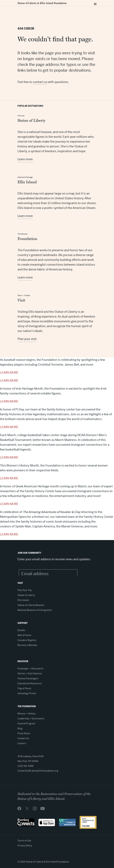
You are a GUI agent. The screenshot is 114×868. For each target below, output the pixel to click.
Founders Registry (27, 640)
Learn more (25, 159)
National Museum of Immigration (35, 610)
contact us (40, 82)
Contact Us (23, 738)
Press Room (24, 733)
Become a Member (27, 645)
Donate (21, 630)
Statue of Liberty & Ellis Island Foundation (42, 3)
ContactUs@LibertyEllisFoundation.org (38, 771)
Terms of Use (24, 841)
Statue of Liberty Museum (31, 605)
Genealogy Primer (27, 693)
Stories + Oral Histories (30, 674)
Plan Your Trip (25, 590)
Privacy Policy (25, 846)
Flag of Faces (24, 688)
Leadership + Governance (31, 719)
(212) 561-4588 (26, 766)
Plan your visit (27, 339)
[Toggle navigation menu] (95, 3)
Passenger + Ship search (30, 669)
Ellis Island (23, 600)
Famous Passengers (28, 678)
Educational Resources (30, 683)
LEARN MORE (9, 373)
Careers (22, 743)
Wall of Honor (24, 635)
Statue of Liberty (26, 595)
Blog (20, 728)
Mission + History (26, 714)
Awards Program (26, 723)
